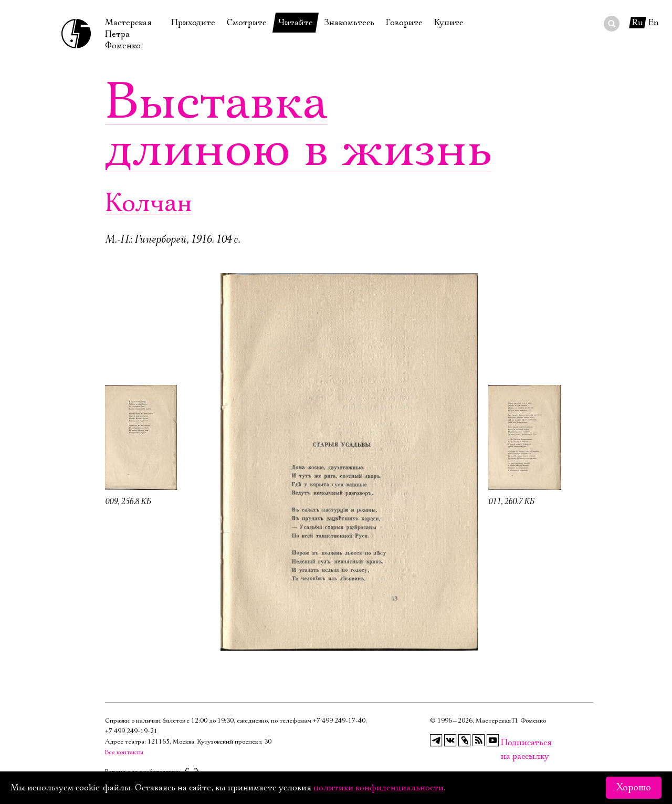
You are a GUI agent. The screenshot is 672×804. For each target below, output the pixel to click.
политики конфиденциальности (379, 788)
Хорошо (634, 788)
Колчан (149, 203)
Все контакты (124, 752)
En (654, 23)
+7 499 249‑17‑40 (339, 721)
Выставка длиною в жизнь (298, 126)
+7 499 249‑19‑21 (131, 731)
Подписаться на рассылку (507, 743)
